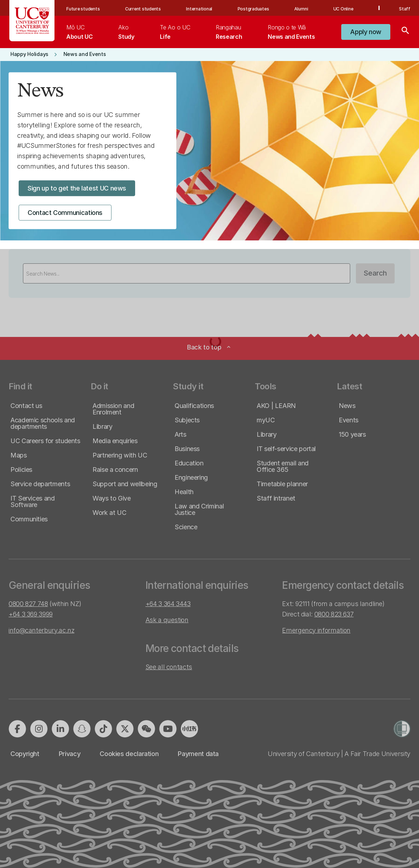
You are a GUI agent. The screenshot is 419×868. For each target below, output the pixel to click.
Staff (405, 9)
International (199, 9)
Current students (143, 9)
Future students (83, 9)
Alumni (301, 9)
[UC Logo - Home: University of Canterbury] (32, 21)
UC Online (343, 9)
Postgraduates (253, 9)
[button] (366, 32)
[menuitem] (79, 32)
